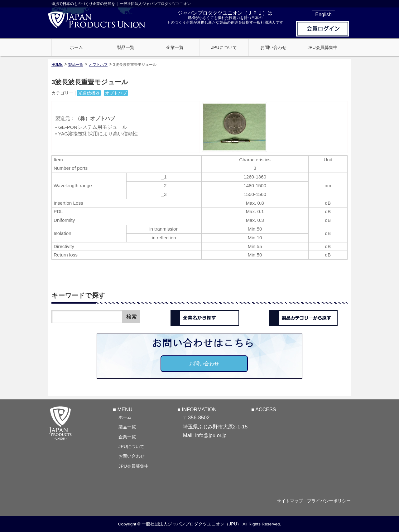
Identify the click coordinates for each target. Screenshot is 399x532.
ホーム (125, 417)
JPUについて (131, 446)
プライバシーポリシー (329, 501)
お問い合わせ (204, 364)
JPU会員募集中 (134, 466)
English (323, 14)
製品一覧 (127, 427)
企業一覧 (127, 437)
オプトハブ (98, 65)
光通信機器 (89, 93)
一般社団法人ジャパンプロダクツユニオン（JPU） (191, 524)
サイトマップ (287, 501)
